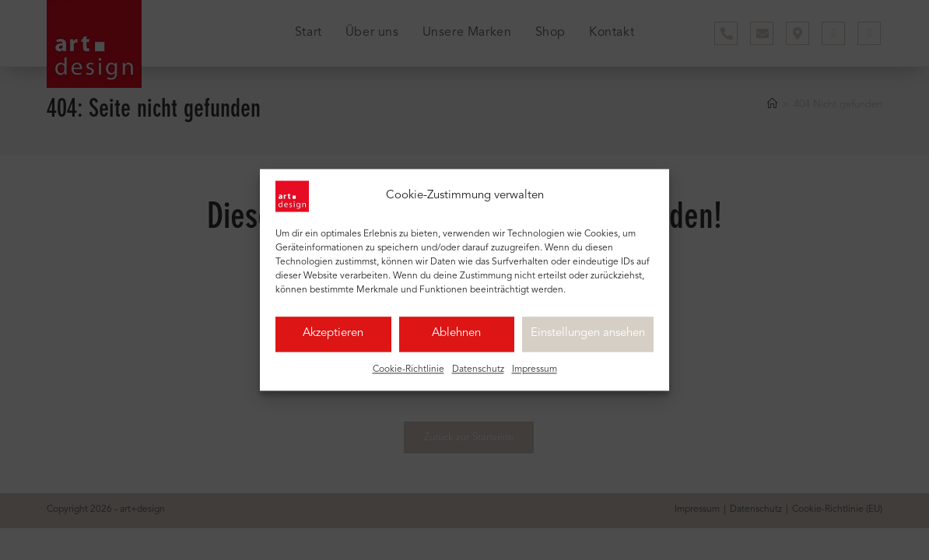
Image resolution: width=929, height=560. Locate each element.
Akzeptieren (333, 340)
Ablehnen (456, 340)
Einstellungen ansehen (588, 340)
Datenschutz (478, 376)
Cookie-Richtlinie (408, 376)
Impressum (535, 376)
